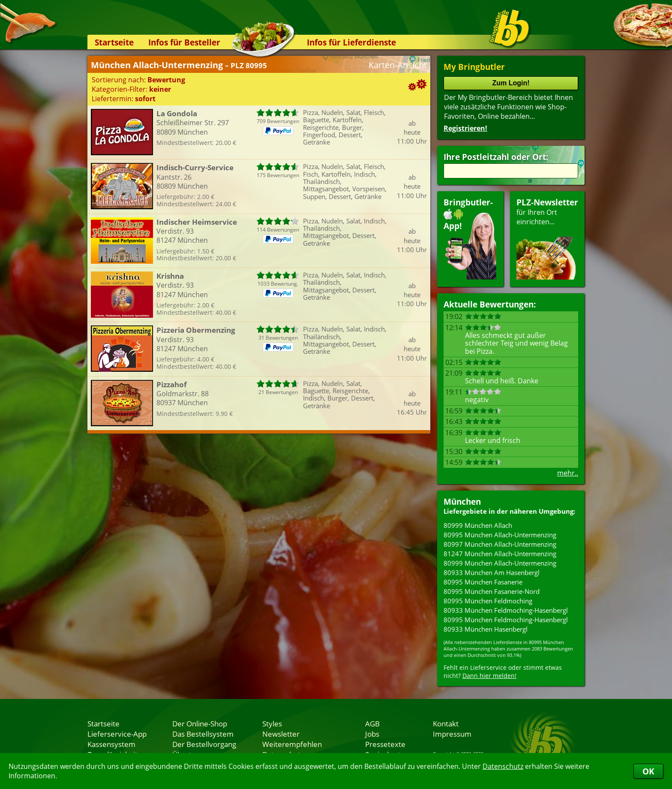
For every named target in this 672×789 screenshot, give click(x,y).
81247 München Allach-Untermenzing (500, 554)
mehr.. (568, 473)
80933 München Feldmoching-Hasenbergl (506, 610)
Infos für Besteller (184, 42)
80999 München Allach (478, 525)
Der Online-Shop (200, 723)
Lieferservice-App (117, 734)
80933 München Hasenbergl (486, 629)
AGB (372, 723)
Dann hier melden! (489, 676)
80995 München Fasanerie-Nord (492, 591)
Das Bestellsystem (203, 734)
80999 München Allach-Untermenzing (500, 563)
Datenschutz (503, 766)
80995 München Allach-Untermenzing (500, 535)
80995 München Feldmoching (488, 601)
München (462, 501)
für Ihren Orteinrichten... (547, 238)
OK (648, 771)
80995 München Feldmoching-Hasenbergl (506, 620)
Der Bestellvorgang (204, 744)
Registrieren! (465, 128)
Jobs (372, 734)
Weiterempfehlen (292, 744)
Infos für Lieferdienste (351, 42)
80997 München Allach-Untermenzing (500, 544)
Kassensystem (111, 744)
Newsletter (281, 734)
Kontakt (446, 723)
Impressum (452, 734)
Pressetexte (385, 744)
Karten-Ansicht (398, 65)
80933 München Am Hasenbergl (492, 572)
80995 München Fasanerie (483, 582)
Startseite (114, 42)
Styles (272, 723)
